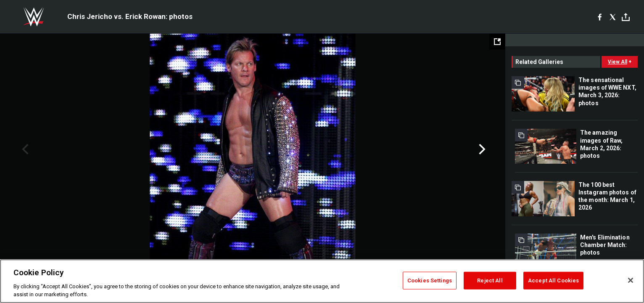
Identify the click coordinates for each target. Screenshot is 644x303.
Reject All (490, 280)
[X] (613, 17)
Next (481, 149)
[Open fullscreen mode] (497, 42)
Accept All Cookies (553, 280)
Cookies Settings (430, 280)
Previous (24, 149)
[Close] (631, 280)
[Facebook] (600, 17)
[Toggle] (626, 17)
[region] (322, 281)
